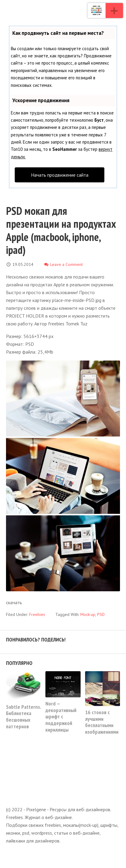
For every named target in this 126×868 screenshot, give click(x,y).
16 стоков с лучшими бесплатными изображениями (102, 722)
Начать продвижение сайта (60, 175)
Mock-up (88, 614)
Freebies (37, 614)
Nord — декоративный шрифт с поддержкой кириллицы (61, 716)
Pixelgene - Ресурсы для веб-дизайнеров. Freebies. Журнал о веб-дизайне (97, 11)
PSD (101, 614)
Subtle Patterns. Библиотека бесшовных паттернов (23, 717)
